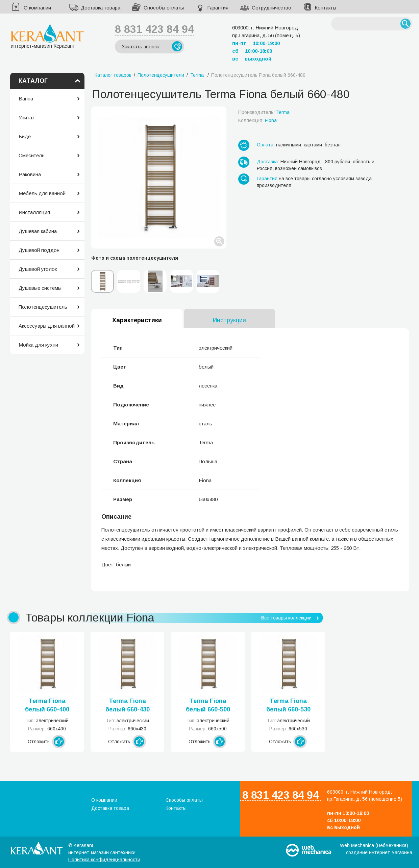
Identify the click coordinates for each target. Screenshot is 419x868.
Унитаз (27, 118)
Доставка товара (101, 8)
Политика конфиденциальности (104, 860)
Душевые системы (40, 288)
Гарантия (218, 8)
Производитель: (264, 112)
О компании (37, 8)
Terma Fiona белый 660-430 (128, 705)
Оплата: (266, 145)
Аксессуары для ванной (47, 326)
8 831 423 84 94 (154, 29)
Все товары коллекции (286, 618)
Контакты (325, 8)
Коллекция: (257, 120)
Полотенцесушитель (43, 307)
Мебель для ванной (42, 193)
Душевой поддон (39, 250)
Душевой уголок (38, 269)
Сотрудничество (272, 8)
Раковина (30, 174)
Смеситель (32, 155)
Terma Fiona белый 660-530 (288, 705)
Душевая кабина (38, 231)
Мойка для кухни (38, 345)
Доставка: (268, 162)
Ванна (26, 99)
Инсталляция (34, 212)
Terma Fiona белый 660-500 (208, 705)
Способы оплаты (164, 8)
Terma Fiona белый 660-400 (47, 705)
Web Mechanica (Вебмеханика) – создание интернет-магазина (376, 849)
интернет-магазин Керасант (47, 36)
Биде (25, 136)
